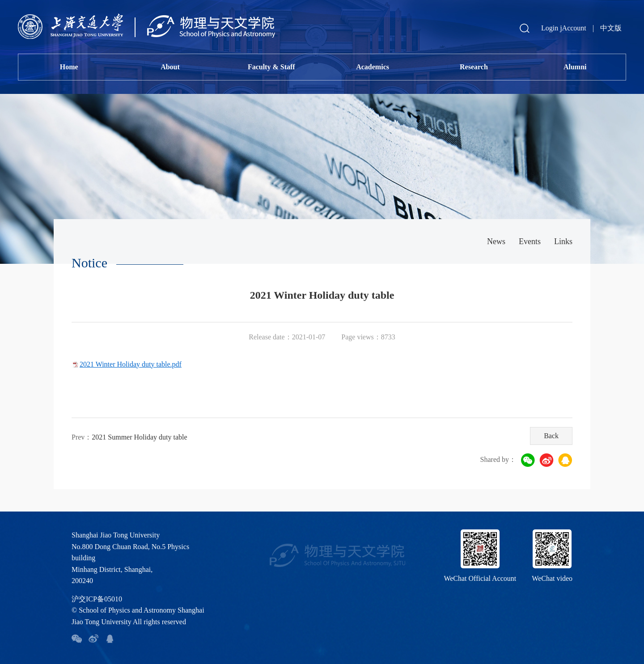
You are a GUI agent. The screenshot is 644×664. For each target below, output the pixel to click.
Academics (373, 67)
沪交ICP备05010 (97, 599)
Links (563, 241)
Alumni (575, 67)
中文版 (611, 28)
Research (474, 67)
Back (551, 436)
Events (530, 241)
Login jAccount (564, 28)
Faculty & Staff (271, 67)
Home (69, 67)
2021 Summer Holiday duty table (139, 437)
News (496, 241)
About (170, 67)
